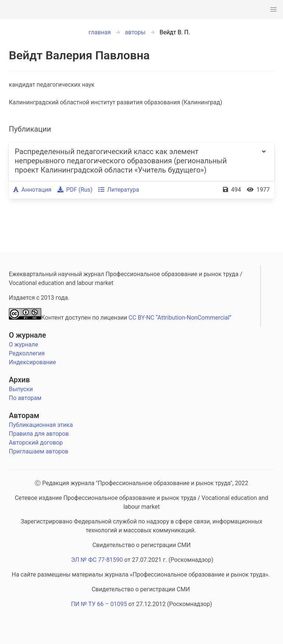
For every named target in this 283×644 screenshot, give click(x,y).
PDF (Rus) (75, 190)
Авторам (24, 415)
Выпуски (21, 389)
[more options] (264, 162)
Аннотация (32, 190)
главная (99, 32)
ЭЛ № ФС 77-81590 (97, 560)
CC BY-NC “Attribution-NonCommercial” (180, 318)
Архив (19, 380)
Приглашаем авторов (39, 451)
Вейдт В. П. (175, 32)
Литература (119, 190)
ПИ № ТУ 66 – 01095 (99, 604)
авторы (135, 32)
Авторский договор (36, 443)
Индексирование (32, 362)
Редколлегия (27, 353)
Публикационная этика (41, 425)
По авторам (25, 398)
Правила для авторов (39, 434)
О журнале (27, 335)
